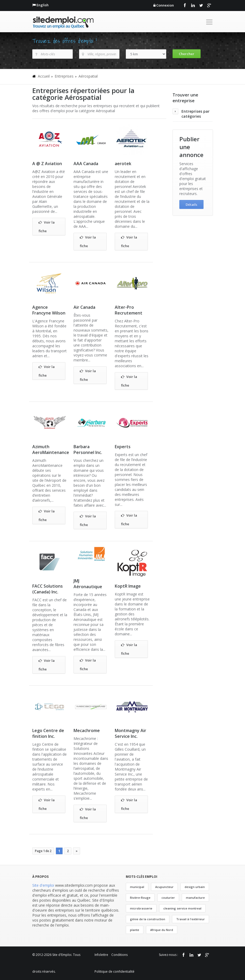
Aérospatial (88, 76)
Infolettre (101, 955)
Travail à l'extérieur (191, 919)
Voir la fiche (47, 226)
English (43, 5)
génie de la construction (148, 919)
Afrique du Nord (162, 930)
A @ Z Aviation (47, 164)
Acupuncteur (164, 887)
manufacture (195, 898)
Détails (191, 204)
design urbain (195, 887)
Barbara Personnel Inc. (88, 450)
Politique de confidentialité (114, 971)
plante (135, 930)
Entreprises (64, 76)
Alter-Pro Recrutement (129, 310)
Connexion (165, 5)
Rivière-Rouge (140, 898)
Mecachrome (87, 730)
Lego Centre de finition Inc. (48, 733)
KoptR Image (128, 586)
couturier (168, 898)
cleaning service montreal (182, 908)
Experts (123, 447)
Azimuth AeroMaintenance (51, 450)
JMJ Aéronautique (88, 584)
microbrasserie (141, 908)
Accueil (44, 76)
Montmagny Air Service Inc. (131, 733)
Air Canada (84, 307)
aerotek (123, 164)
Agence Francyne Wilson (49, 310)
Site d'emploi (43, 885)
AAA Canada (86, 164)
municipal (137, 887)
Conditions (119, 955)
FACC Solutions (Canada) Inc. (48, 589)
